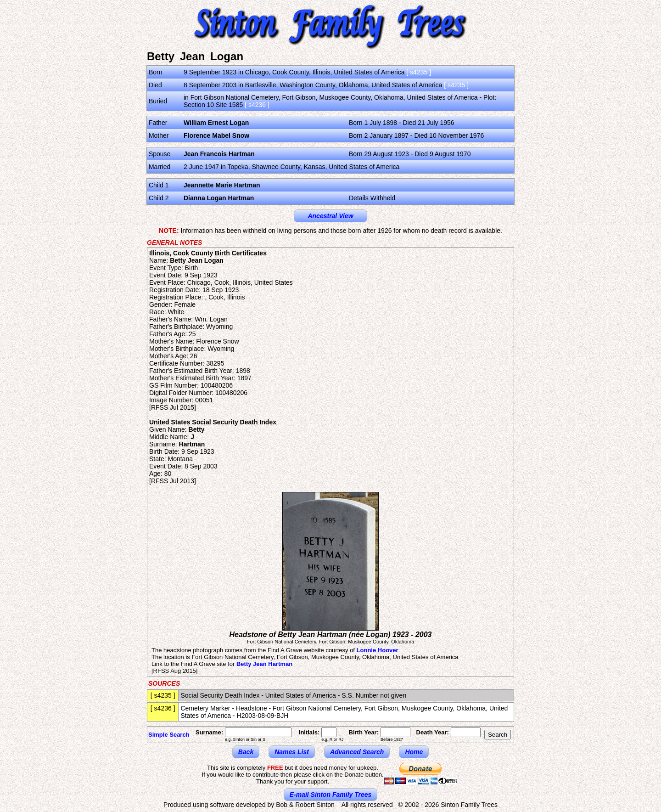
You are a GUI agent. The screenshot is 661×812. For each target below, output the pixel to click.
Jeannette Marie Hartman (222, 185)
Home (414, 752)
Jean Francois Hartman (219, 154)
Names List (292, 752)
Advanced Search (357, 752)
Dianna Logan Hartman (219, 198)
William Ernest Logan (216, 123)
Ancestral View (330, 216)
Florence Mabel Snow (216, 135)
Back (246, 752)
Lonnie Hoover (378, 650)
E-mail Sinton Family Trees (331, 795)
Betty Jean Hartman (264, 664)
